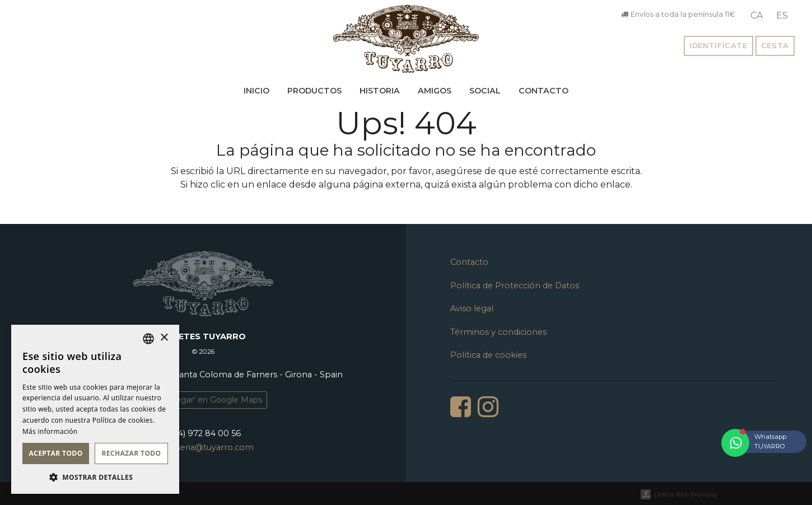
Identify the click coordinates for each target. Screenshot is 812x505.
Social (485, 91)
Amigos (435, 91)
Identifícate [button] (718, 46)
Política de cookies (488, 355)
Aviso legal (472, 308)
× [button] (164, 338)
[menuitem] (757, 16)
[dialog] (95, 409)
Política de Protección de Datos (515, 286)
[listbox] (148, 339)
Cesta (775, 46)
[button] (95, 477)
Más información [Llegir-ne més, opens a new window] (50, 431)
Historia (380, 91)
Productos (314, 91)
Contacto (543, 91)
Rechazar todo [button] (131, 453)
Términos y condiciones (498, 332)
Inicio (256, 91)
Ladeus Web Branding (685, 494)
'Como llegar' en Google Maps (203, 400)
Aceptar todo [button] (55, 453)
